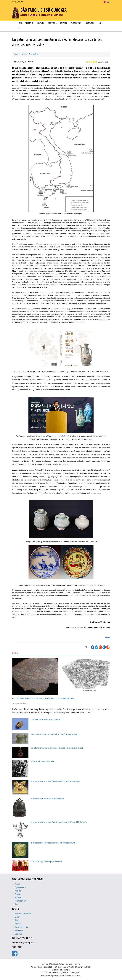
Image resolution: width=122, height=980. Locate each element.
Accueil (20, 23)
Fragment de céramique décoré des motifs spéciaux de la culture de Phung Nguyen (43, 699)
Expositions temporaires (23, 914)
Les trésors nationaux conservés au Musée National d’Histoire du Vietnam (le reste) (55, 782)
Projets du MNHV (77, 23)
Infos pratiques (91, 23)
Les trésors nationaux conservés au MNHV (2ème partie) (47, 799)
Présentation (30, 23)
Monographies (33, 54)
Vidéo (17, 917)
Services (18, 924)
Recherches (64, 23)
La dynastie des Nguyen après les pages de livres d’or (46, 862)
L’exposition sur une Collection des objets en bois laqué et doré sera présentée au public (57, 748)
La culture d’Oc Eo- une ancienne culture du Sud (45, 720)
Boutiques (18, 934)
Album (17, 920)
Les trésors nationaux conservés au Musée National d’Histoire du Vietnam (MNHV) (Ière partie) (59, 822)
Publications (19, 931)
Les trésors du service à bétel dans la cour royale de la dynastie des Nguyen (53, 843)
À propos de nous (21, 888)
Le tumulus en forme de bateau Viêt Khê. (43, 762)
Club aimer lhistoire (22, 927)
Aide (102, 23)
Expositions (52, 23)
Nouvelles (41, 23)
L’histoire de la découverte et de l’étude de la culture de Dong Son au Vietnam (54, 735)
